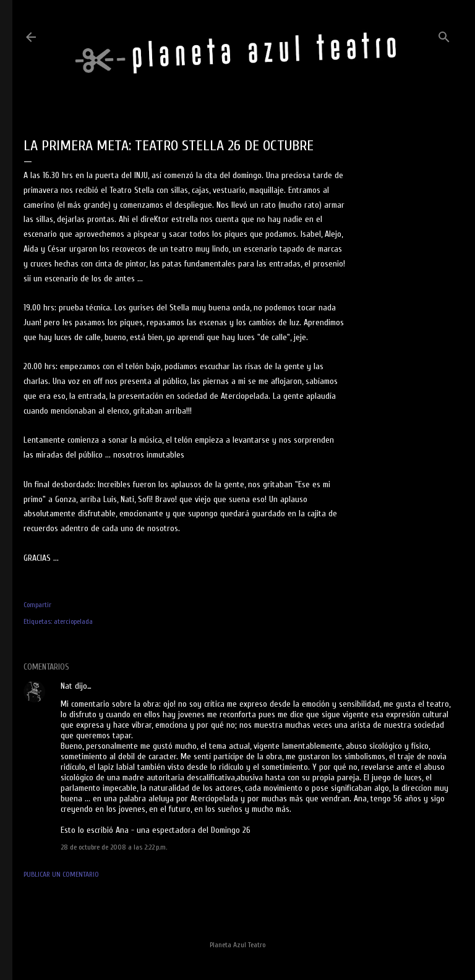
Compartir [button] (37, 605)
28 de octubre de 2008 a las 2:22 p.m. (114, 847)
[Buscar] (444, 34)
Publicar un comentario (61, 874)
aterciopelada (73, 621)
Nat (66, 686)
